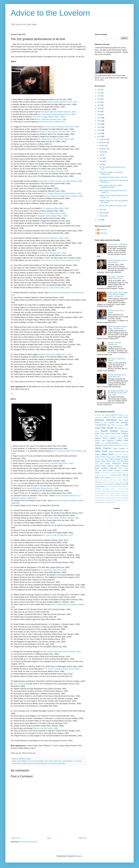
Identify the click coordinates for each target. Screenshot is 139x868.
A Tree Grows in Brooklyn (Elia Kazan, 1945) (58, 114)
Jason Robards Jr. (68, 761)
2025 (99, 93)
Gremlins (103, 443)
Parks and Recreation (120, 461)
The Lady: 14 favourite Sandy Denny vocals (116, 277)
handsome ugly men (122, 487)
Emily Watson (40, 761)
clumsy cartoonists (111, 487)
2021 (99, 105)
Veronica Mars (116, 475)
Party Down (99, 464)
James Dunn (58, 761)
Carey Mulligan (22, 761)
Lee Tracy (18, 483)
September (103, 149)
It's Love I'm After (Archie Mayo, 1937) (58, 535)
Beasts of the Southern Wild (107, 423)
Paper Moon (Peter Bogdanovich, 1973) (56, 354)
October (102, 146)
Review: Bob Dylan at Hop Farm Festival (117, 261)
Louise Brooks (100, 457)
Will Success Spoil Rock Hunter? (111, 480)
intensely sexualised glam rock (104, 491)
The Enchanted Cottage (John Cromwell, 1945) (64, 196)
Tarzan (97, 473)
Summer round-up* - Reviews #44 (115, 344)
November (103, 142)
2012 (99, 134)
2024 (99, 96)
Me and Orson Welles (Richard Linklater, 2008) (61, 518)
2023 (99, 99)
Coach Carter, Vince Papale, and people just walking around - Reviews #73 (118, 295)
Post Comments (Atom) (29, 842)
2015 (99, 124)
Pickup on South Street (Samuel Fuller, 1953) (58, 132)
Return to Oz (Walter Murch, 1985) (53, 213)
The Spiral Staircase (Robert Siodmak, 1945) (58, 112)
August (102, 152)
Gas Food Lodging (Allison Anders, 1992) (49, 117)
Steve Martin (108, 471)
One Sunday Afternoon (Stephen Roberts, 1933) (62, 193)
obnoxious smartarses (116, 498)
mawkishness (124, 496)
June (101, 158)
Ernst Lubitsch (110, 438)
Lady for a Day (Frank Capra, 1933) (56, 288)
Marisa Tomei (111, 457)
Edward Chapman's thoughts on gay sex (111, 436)
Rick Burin (103, 230)
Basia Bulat (124, 420)
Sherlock (113, 468)
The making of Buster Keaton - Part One (113, 177)
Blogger (79, 856)
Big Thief (111, 425)
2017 (99, 118)
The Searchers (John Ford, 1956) (54, 570)
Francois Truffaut (114, 441)
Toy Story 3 (106, 475)
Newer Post (16, 838)
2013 (99, 130)
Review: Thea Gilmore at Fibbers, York (113, 206)
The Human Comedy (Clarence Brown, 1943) (62, 669)
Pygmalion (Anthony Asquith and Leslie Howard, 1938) (61, 181)
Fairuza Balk (100, 441)
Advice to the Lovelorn (50, 13)
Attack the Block (110, 417)
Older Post (82, 838)
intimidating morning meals (121, 491)
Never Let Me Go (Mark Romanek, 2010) (53, 171)
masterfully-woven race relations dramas (107, 496)
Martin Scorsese (122, 457)
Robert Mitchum (17, 763)
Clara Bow (116, 433)
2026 (99, 90)
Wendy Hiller (61, 763)
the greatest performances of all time (44, 763)
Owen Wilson (106, 461)
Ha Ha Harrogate (123, 443)
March (102, 210)
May (101, 161)
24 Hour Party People (102, 415)
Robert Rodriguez (122, 466)
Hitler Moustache (123, 445)
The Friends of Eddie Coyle (117, 473)
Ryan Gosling (101, 468)
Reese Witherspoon (113, 464)
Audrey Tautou (123, 417)
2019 (99, 112)
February (103, 213)
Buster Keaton (109, 431)
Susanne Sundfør (121, 471)
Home (49, 838)
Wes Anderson (106, 478)
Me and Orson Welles (102, 459)
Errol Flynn (123, 438)
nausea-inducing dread (102, 498)
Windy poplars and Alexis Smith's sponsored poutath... (111, 186)
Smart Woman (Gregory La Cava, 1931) (58, 340)
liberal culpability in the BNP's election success (110, 493)
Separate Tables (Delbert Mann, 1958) (53, 216)
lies (127, 493)
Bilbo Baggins (120, 425)
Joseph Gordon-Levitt (116, 452)
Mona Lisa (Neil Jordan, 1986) (46, 728)
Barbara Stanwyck (106, 420)
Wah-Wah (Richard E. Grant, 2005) (55, 238)
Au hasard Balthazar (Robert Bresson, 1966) (41, 488)
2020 (99, 108)
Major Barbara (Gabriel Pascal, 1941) (63, 102)
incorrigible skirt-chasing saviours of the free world (112, 489)
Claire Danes (105, 434)
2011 (99, 137)
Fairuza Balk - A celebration (118, 244)
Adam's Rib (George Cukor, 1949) (53, 253)
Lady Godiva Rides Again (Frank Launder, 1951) (62, 652)
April (101, 164)
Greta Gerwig (112, 443)
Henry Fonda (49, 761)
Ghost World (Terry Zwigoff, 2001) (52, 122)
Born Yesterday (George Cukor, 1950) (52, 119)
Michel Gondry (115, 459)
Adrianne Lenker (117, 415)
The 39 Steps (104, 473)
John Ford (101, 451)
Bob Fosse (119, 428)
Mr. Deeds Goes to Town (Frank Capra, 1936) (56, 139)
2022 (99, 102)
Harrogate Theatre (102, 445)
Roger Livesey (27, 763)
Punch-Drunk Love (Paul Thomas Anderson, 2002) (60, 260)
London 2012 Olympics (121, 455)
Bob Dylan (107, 428)
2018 (99, 115)
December (103, 139)
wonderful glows (111, 502)
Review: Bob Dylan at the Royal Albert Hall (117, 376)
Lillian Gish (107, 454)
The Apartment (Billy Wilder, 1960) (56, 208)
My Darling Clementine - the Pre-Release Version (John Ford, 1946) (118, 393)
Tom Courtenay (20, 684)
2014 (99, 127)
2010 (99, 220)
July (101, 155)
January (102, 216)
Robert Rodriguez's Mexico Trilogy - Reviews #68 (117, 328)
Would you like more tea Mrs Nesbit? (112, 482)
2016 (99, 121)
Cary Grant (31, 761)
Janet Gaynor (103, 448)
